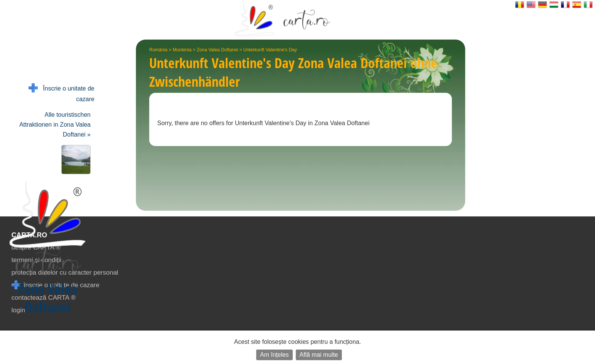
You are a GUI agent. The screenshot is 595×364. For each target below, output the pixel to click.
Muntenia (182, 50)
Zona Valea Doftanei (218, 50)
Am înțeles (274, 355)
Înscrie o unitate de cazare (61, 93)
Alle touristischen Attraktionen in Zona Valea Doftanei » (55, 125)
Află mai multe (319, 355)
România (158, 50)
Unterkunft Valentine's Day (270, 50)
